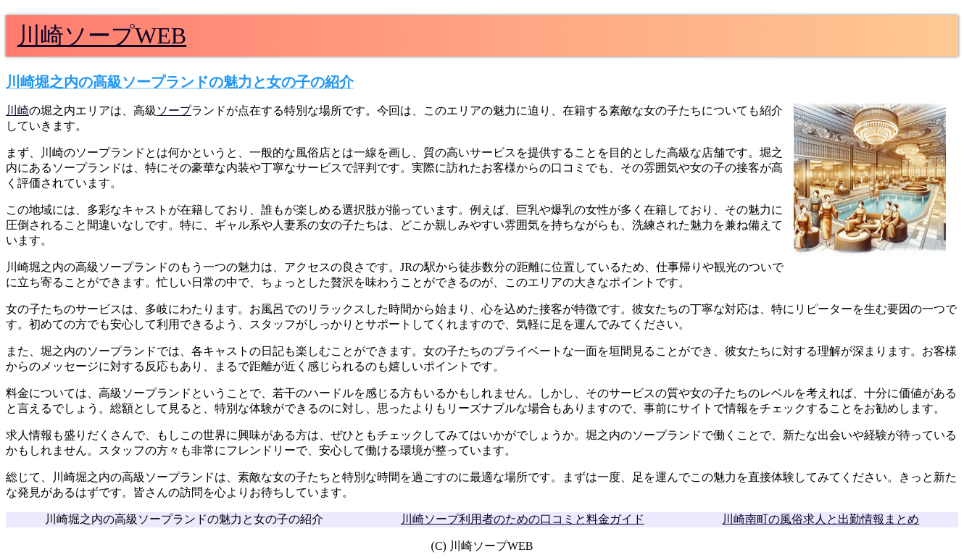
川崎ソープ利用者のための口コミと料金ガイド (523, 519)
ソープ (174, 110)
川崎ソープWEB (102, 35)
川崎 (17, 110)
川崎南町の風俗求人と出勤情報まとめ (820, 519)
